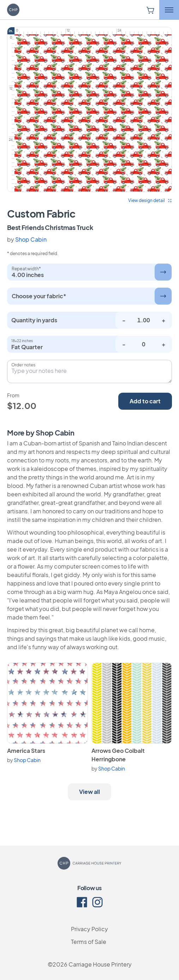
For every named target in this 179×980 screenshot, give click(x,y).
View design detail (150, 200)
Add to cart (145, 401)
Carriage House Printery (100, 964)
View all (89, 792)
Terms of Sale (89, 942)
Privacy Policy (89, 929)
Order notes (23, 365)
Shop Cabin (31, 239)
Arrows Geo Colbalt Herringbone (118, 755)
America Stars (26, 751)
